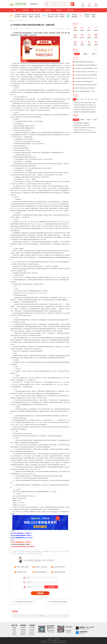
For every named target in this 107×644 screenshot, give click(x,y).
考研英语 (76, 120)
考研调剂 (74, 17)
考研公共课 (37, 10)
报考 (78, 99)
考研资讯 (59, 10)
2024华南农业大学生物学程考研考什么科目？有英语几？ (87, 110)
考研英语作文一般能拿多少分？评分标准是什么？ (85, 128)
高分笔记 (32, 634)
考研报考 (26, 10)
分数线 (31, 17)
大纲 (85, 99)
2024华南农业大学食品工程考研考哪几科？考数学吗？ (86, 103)
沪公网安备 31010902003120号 (59, 643)
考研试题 (48, 10)
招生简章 (37, 15)
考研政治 (82, 120)
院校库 (94, 15)
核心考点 (32, 632)
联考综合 (62, 15)
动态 (75, 99)
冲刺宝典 (32, 630)
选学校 (14, 632)
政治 (49, 15)
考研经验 (23, 630)
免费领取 (40, 593)
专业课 (56, 17)
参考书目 (37, 17)
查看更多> (96, 50)
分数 (89, 99)
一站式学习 (33, 4)
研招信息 (87, 15)
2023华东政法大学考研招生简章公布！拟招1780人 (28, 602)
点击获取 (51, 587)
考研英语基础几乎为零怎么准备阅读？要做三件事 (85, 132)
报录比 (94, 17)
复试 (92, 99)
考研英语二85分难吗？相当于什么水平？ (83, 130)
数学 (57, 15)
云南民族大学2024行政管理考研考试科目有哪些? (85, 112)
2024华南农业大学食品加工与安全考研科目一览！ (85, 105)
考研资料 (62, 17)
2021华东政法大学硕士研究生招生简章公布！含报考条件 (63, 602)
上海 (26, 20)
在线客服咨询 (84, 632)
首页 (14, 10)
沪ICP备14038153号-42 (46, 643)
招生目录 (18, 17)
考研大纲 (31, 15)
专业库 (87, 17)
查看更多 (41, 616)
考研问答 (70, 10)
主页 (18, 20)
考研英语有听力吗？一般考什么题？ (82, 125)
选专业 (14, 634)
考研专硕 (50, 17)
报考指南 (18, 15)
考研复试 (74, 15)
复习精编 (32, 628)
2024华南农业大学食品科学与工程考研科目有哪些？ (86, 107)
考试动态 (24, 15)
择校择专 (24, 17)
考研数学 (89, 120)
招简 (82, 99)
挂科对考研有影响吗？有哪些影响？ (82, 123)
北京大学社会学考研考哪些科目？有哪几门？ (21, 544)
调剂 (96, 99)
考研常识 (23, 628)
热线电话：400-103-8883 (87, 627)
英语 (53, 15)
